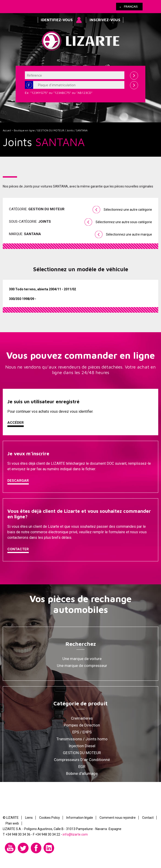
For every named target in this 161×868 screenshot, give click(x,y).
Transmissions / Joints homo (82, 739)
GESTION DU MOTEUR (51, 130)
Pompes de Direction (82, 725)
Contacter (18, 549)
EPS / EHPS (82, 732)
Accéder (16, 423)
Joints (70, 130)
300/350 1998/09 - (23, 299)
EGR (82, 767)
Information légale (80, 818)
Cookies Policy (50, 818)
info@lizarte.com (75, 834)
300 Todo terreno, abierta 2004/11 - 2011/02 (42, 289)
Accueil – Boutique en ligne (19, 130)
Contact (148, 818)
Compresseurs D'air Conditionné (82, 760)
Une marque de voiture (82, 659)
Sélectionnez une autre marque (129, 234)
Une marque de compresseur (82, 666)
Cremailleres (82, 718)
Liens (29, 818)
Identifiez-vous (57, 20)
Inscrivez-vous (105, 20)
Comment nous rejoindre (118, 818)
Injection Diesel (82, 746)
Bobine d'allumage (82, 773)
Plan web (12, 823)
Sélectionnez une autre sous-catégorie (124, 222)
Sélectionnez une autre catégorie (128, 210)
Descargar (18, 481)
